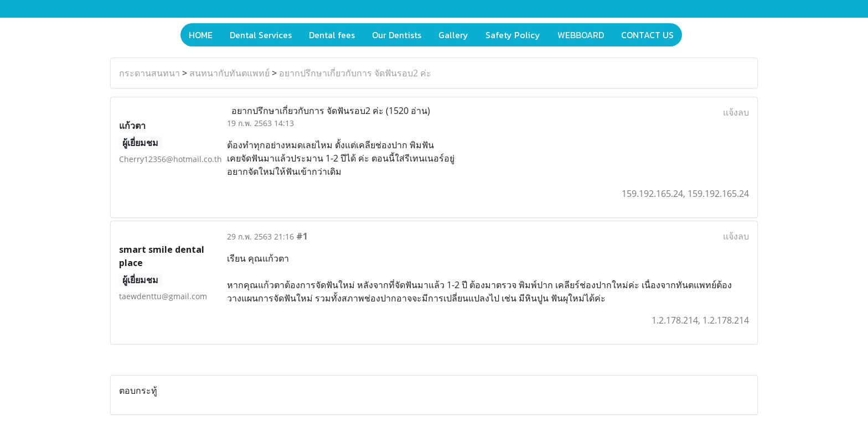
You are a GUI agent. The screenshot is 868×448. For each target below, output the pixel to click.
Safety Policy (513, 35)
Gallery (453, 35)
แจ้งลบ (736, 112)
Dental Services (261, 35)
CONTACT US (647, 35)
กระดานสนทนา (149, 73)
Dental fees (332, 35)
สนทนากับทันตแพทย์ (229, 73)
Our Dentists (397, 35)
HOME (201, 35)
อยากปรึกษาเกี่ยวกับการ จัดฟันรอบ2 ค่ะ (355, 73)
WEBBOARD (581, 35)
